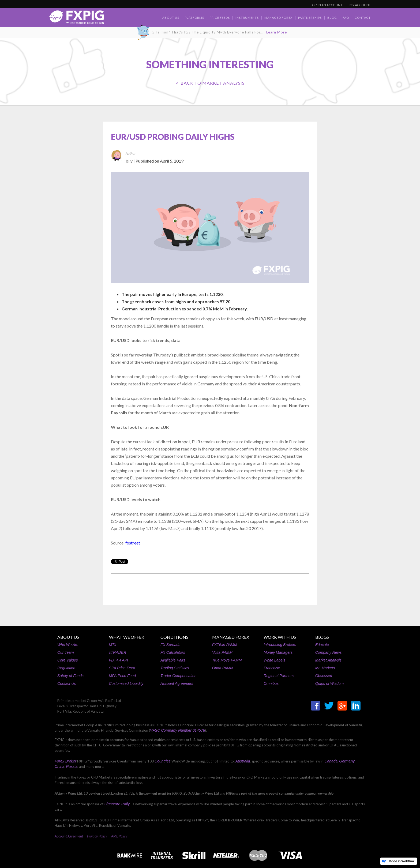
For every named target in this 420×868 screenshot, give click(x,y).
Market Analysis (328, 660)
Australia (243, 761)
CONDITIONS (174, 637)
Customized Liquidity (126, 683)
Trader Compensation (178, 676)
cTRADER (118, 652)
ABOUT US (68, 637)
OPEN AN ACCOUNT (327, 5)
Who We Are (68, 645)
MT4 (113, 645)
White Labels (274, 660)
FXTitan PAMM (225, 645)
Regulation (66, 668)
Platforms (194, 18)
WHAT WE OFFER (127, 637)
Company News (329, 652)
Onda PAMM (223, 668)
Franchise (272, 668)
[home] (77, 19)
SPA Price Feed (122, 668)
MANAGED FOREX (231, 637)
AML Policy (119, 836)
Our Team (66, 652)
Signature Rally (117, 804)
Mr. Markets (325, 668)
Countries (163, 761)
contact (363, 18)
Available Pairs (173, 660)
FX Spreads (170, 645)
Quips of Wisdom (329, 683)
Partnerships (310, 18)
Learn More (277, 32)
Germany (347, 761)
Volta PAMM (222, 652)
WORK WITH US (280, 637)
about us (171, 18)
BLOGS (322, 637)
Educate (322, 645)
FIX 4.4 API (119, 660)
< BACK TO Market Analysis (210, 83)
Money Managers (278, 652)
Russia (72, 766)
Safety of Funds (70, 676)
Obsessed (324, 676)
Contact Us (67, 683)
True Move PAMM (227, 660)
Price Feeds (220, 18)
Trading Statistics (175, 668)
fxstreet (133, 543)
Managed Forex (278, 18)
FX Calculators (173, 652)
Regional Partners (279, 676)
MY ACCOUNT (360, 5)
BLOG (332, 18)
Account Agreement (177, 683)
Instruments (247, 18)
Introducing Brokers (280, 645)
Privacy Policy (97, 836)
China (60, 766)
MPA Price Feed (122, 676)
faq (346, 18)
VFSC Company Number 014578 (177, 730)
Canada (331, 761)
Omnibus (271, 683)
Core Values (68, 660)
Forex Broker (65, 761)
